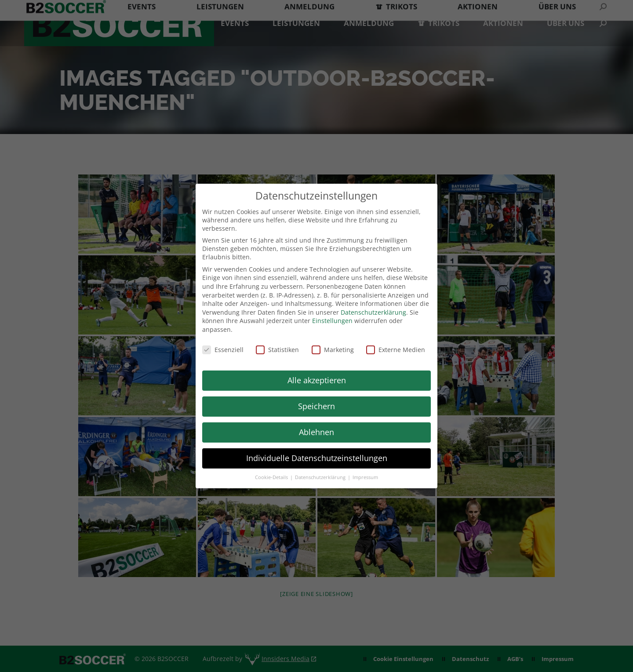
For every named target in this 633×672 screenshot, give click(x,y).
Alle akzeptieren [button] (317, 380)
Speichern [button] (316, 406)
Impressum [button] (365, 477)
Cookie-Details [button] (272, 477)
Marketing (333, 350)
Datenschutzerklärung (373, 312)
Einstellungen (332, 321)
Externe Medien (396, 350)
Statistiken (277, 350)
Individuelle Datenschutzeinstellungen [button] (317, 458)
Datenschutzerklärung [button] (321, 477)
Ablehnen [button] (316, 432)
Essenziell (223, 350)
